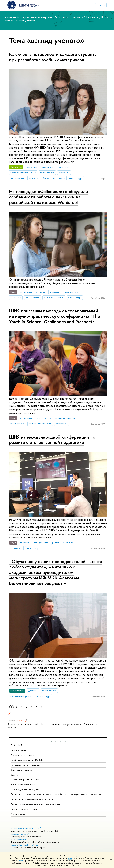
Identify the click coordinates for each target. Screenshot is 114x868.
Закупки (14, 775)
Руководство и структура (23, 755)
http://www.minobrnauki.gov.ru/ (26, 828)
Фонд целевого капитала (23, 785)
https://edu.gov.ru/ (20, 834)
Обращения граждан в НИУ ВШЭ (26, 780)
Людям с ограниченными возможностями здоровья (35, 804)
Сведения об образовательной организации (32, 799)
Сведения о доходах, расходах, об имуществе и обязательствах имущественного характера (56, 794)
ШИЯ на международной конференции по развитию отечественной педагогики (52, 440)
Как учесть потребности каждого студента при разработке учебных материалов (53, 57)
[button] (51, 742)
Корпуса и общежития (21, 770)
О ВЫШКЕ (16, 745)
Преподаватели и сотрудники (25, 765)
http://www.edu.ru (19, 839)
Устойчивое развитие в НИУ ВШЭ (27, 760)
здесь (70, 858)
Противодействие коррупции (25, 789)
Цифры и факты (18, 750)
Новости (32, 21)
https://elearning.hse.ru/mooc (25, 845)
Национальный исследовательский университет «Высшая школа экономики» (43, 17)
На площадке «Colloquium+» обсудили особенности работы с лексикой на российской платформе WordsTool (49, 197)
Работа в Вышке (18, 814)
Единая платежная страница (24, 809)
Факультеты (92, 17)
